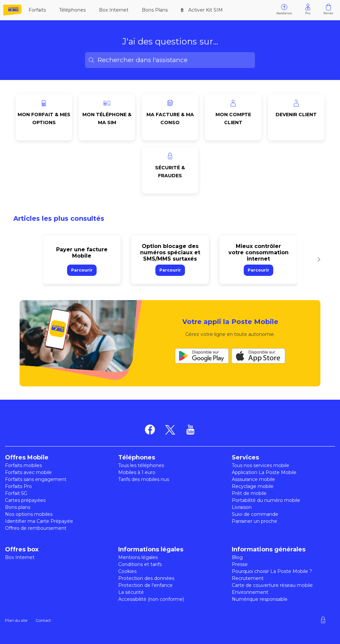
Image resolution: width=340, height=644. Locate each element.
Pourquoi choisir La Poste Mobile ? (272, 571)
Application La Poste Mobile (264, 472)
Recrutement (248, 578)
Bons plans (18, 507)
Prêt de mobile (249, 493)
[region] (307, 611)
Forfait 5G (16, 493)
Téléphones (72, 10)
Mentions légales (138, 557)
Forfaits (37, 10)
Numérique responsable (260, 599)
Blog (237, 557)
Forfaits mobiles (23, 465)
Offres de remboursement (36, 528)
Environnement (250, 592)
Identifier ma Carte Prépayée (39, 521)
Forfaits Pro (18, 486)
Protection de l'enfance (145, 585)
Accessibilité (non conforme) (151, 599)
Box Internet (114, 10)
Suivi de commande (255, 514)
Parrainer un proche (255, 521)
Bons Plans (155, 10)
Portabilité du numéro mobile (266, 500)
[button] (319, 260)
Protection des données (146, 578)
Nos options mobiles (29, 514)
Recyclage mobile (253, 486)
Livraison (242, 507)
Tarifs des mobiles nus (144, 479)
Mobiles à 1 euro (137, 472)
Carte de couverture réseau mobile (272, 585)
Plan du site (16, 620)
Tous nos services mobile (260, 465)
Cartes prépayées (25, 500)
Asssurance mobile (253, 479)
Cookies (127, 571)
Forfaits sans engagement (36, 479)
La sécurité (131, 592)
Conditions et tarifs (140, 564)
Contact (43, 620)
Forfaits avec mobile (28, 472)
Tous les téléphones (141, 465)
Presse (240, 564)
